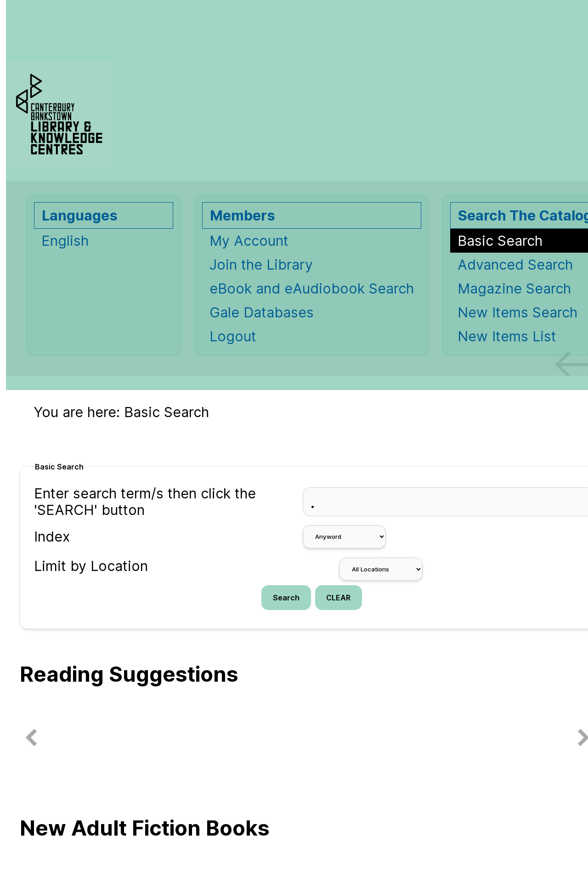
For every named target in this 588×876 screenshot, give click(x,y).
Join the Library (261, 265)
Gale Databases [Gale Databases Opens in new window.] (262, 312)
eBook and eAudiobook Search (312, 288)
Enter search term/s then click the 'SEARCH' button (145, 502)
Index (52, 537)
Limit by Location (91, 566)
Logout (233, 336)
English (65, 241)
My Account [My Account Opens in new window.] (249, 241)
